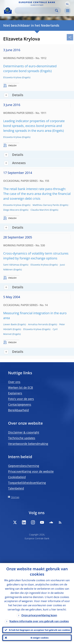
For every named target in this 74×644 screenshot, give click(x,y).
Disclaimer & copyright (24, 432)
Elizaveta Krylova (12, 77)
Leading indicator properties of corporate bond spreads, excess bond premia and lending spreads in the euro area (34, 126)
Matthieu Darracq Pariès (46, 205)
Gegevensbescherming (24, 466)
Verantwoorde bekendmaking (28, 444)
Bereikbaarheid (18, 410)
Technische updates (22, 438)
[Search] (35, 11)
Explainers (15, 393)
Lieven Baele (10, 324)
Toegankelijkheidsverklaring (27, 483)
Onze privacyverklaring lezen (39, 615)
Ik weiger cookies (40, 638)
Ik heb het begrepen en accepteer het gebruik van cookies (39, 630)
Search (57, 11)
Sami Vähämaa (11, 265)
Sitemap (15, 497)
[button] (67, 4)
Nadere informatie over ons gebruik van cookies (39, 621)
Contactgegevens (20, 404)
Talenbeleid (16, 488)
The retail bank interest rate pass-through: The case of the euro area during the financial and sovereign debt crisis (37, 194)
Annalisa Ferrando (38, 324)
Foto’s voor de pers (21, 399)
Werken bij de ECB (21, 387)
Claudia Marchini (40, 210)
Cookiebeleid (17, 477)
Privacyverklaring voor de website (31, 471)
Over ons (14, 382)
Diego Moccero (11, 210)
